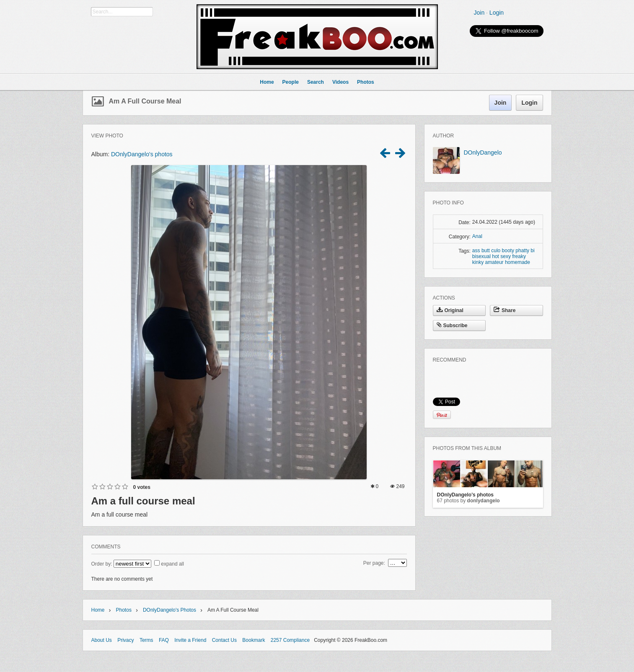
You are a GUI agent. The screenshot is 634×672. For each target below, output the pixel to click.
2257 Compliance (290, 640)
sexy (506, 256)
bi (532, 251)
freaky (519, 256)
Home (98, 610)
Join (479, 13)
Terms (146, 640)
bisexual (481, 256)
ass (476, 251)
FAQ (164, 640)
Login (497, 13)
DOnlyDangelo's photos (142, 154)
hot (496, 256)
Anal (477, 236)
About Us (102, 640)
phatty (522, 251)
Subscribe (452, 326)
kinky (478, 262)
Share (505, 310)
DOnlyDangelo (483, 152)
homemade (518, 262)
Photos (124, 610)
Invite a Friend (190, 640)
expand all (172, 564)
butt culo (491, 251)
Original (450, 310)
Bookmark (254, 640)
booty (508, 251)
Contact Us (224, 640)
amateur (494, 262)
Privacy (126, 640)
